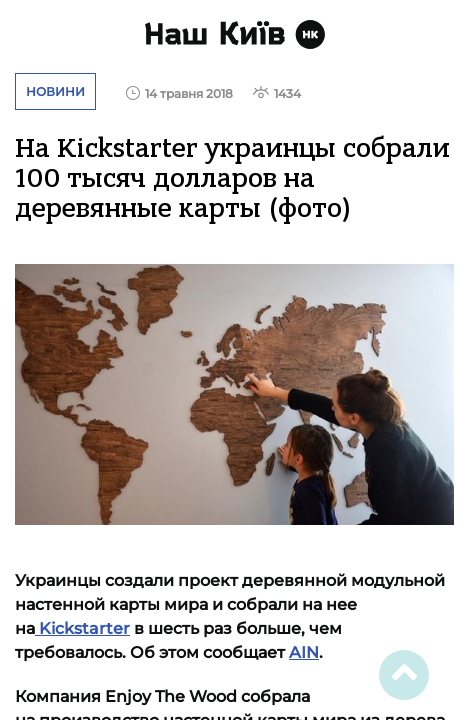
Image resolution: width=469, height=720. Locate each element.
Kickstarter (82, 628)
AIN (304, 652)
